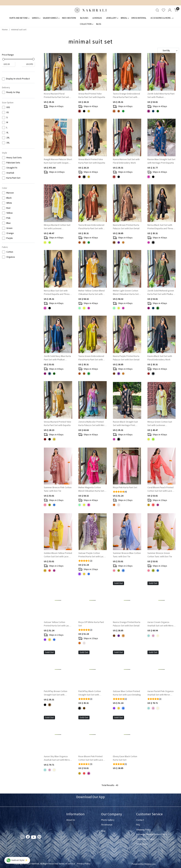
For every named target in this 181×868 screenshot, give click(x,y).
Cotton (10, 252)
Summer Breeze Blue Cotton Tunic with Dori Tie (127, 555)
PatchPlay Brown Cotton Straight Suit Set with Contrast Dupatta (56, 693)
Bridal (125, 18)
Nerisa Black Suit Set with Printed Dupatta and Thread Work (161, 227)
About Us (71, 820)
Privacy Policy (84, 864)
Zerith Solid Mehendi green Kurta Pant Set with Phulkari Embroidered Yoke (161, 292)
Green (9, 228)
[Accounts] (170, 10)
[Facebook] (28, 837)
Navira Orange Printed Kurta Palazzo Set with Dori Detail (127, 624)
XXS (8, 107)
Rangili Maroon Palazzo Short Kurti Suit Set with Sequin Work (58, 161)
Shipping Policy (144, 830)
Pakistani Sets (13, 163)
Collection (86, 24)
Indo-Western (69, 18)
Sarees (36, 18)
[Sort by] (168, 50)
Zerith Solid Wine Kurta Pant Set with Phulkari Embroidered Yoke (161, 96)
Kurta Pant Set (13, 178)
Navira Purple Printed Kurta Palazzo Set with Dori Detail (126, 358)
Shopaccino (150, 864)
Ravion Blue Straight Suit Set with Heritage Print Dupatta (161, 161)
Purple (10, 238)
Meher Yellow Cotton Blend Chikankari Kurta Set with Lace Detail (91, 292)
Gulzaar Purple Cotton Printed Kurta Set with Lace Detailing (92, 555)
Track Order (142, 844)
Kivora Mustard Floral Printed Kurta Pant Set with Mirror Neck (57, 96)
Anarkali (10, 173)
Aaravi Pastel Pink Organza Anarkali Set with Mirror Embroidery (160, 693)
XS (8, 112)
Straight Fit (12, 168)
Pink (8, 218)
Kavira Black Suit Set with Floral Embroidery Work (160, 358)
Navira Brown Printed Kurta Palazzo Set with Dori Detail (126, 227)
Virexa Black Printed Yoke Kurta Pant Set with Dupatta (92, 161)
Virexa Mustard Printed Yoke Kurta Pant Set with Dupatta (58, 423)
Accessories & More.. (162, 18)
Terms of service (67, 864)
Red (8, 208)
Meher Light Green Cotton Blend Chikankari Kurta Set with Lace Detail (126, 292)
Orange (10, 233)
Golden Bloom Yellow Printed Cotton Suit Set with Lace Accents (58, 555)
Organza (11, 257)
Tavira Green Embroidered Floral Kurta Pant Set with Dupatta (91, 358)
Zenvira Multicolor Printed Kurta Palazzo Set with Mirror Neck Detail (92, 424)
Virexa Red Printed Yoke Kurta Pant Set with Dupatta (92, 95)
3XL (8, 143)
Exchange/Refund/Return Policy (152, 834)
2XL (8, 138)
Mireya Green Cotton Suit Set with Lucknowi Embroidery (160, 424)
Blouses (84, 18)
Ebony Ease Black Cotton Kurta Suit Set (125, 758)
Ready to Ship (13, 92)
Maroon (10, 193)
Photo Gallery (108, 820)
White (9, 203)
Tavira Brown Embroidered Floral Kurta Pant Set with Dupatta (91, 227)
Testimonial (107, 825)
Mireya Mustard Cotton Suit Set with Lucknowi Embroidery (57, 227)
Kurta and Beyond (19, 18)
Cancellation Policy (145, 839)
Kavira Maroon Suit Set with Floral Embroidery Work (126, 161)
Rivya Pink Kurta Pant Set (125, 487)
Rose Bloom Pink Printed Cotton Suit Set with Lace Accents (91, 758)
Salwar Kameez (51, 18)
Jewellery (112, 18)
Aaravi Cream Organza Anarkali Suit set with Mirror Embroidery (161, 624)
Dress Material (139, 18)
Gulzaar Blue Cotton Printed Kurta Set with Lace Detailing (127, 693)
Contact (140, 820)
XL (7, 133)
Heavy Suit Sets (14, 158)
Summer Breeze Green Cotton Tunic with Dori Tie (160, 555)
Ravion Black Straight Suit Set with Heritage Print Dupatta (125, 424)
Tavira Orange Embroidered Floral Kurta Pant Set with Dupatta (126, 96)
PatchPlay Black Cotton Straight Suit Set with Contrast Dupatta (90, 693)
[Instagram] (23, 837)
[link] (157, 10)
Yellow (9, 213)
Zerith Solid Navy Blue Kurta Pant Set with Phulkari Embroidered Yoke (57, 358)
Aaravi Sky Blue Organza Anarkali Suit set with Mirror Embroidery (57, 758)
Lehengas (97, 18)
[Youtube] (34, 838)
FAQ (138, 825)
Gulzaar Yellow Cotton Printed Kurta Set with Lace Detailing (57, 624)
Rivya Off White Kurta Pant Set (91, 624)
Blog (99, 24)
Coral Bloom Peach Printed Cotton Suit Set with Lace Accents (160, 489)
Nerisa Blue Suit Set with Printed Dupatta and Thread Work (57, 292)
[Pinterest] (39, 837)
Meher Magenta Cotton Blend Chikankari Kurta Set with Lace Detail (91, 489)
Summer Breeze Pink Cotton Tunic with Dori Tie (58, 489)
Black (9, 198)
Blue (9, 223)
